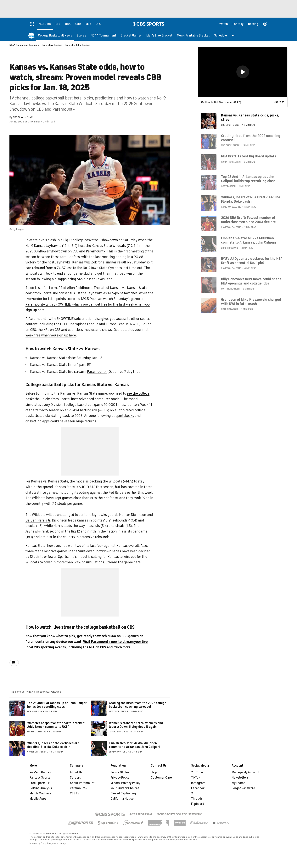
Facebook (198, 788)
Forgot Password (243, 788)
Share (277, 102)
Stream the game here (123, 562)
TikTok (196, 778)
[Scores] (81, 35)
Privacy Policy (120, 778)
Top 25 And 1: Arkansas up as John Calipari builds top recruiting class (57, 705)
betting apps (40, 421)
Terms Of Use (120, 772)
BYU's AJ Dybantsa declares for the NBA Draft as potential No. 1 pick (252, 261)
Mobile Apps (38, 799)
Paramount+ (96, 251)
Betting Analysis (41, 788)
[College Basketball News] (55, 35)
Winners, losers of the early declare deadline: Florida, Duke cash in (53, 745)
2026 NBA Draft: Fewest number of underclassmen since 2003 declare (248, 220)
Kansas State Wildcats (109, 246)
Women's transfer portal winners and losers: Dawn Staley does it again (136, 725)
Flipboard (198, 804)
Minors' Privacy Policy (125, 783)
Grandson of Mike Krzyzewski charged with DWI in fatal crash (251, 302)
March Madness (40, 793)
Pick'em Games (40, 772)
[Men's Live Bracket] (159, 35)
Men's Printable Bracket (78, 45)
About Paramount (82, 783)
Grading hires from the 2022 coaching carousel (251, 138)
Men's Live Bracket (52, 45)
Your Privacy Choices (125, 788)
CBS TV (75, 793)
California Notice (122, 799)
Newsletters (240, 778)
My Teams (238, 783)
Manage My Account (246, 772)
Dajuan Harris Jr (38, 520)
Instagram (198, 783)
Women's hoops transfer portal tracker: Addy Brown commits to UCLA (56, 725)
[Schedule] (221, 35)
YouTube (197, 772)
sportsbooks (125, 416)
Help (154, 772)
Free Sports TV (40, 783)
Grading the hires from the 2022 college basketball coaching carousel (138, 705)
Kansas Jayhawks (48, 246)
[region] (243, 72)
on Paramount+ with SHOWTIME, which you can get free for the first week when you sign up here (88, 304)
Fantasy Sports (40, 778)
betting (86, 410)
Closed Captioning (123, 793)
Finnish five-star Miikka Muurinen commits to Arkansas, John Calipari (134, 745)
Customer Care (161, 778)
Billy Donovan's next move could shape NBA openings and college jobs (251, 281)
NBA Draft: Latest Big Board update (249, 156)
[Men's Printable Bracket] (193, 35)
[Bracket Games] (131, 35)
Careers (75, 778)
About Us (76, 772)
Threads (197, 799)
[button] (234, 35)
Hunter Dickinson (133, 515)
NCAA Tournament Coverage (24, 45)
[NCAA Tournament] (103, 35)
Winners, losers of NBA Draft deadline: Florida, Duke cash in (251, 199)
